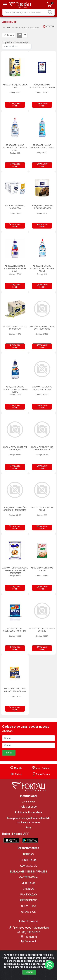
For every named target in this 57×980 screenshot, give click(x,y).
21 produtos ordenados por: (16, 42)
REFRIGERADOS (28, 900)
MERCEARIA (28, 883)
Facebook (29, 941)
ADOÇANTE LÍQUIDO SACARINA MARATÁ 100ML (42, 146)
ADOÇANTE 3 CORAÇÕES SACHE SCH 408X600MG (15, 509)
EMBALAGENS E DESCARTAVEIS (29, 872)
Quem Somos (28, 802)
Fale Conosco (29, 807)
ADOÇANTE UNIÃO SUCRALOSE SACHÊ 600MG (42, 86)
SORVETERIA (29, 906)
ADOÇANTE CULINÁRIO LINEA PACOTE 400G (42, 207)
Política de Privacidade (29, 812)
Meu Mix (16, 768)
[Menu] (5, 5)
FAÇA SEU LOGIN (15, 105)
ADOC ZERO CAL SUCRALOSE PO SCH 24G (15, 630)
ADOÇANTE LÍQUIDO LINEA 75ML (15, 86)
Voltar (49, 27)
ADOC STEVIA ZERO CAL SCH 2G (42, 569)
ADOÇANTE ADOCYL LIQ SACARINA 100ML (42, 448)
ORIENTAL (28, 889)
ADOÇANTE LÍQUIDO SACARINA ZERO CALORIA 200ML (42, 268)
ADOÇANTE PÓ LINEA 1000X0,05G (15, 207)
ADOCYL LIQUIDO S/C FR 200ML (42, 509)
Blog (28, 827)
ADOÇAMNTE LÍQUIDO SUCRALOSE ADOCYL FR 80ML (15, 268)
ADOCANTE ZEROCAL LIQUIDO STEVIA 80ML (42, 388)
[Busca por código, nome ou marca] (25, 12)
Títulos (16, 774)
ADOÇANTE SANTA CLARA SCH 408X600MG (42, 327)
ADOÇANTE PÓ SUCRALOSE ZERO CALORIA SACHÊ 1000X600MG (15, 570)
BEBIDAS (28, 854)
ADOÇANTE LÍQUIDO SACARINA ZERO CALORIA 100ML (15, 148)
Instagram (29, 937)
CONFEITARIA (29, 860)
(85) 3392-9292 (28, 932)
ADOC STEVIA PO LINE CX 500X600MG (15, 327)
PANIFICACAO (29, 895)
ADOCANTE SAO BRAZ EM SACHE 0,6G (15, 448)
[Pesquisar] (51, 12)
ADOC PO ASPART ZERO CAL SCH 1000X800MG (15, 690)
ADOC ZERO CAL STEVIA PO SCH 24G (42, 630)
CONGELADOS (29, 866)
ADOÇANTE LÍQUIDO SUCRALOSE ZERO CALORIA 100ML (15, 389)
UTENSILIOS (28, 912)
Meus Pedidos (41, 768)
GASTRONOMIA (28, 877)
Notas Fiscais (41, 774)
